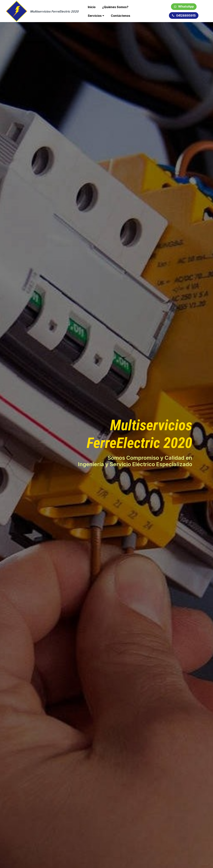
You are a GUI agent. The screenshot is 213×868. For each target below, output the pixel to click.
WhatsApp (184, 6)
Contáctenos (121, 16)
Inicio (92, 7)
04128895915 (184, 15)
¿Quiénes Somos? (115, 7)
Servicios (95, 16)
